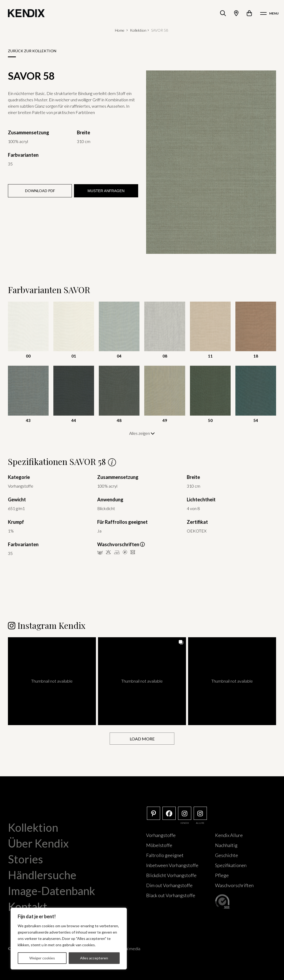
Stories (25, 859)
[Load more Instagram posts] (142, 739)
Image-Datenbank (52, 891)
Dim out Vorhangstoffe (169, 885)
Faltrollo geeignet (165, 855)
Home (120, 30)
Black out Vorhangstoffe (171, 895)
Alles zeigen (142, 433)
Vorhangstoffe (161, 835)
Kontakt (28, 907)
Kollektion (138, 30)
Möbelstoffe (159, 845)
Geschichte (227, 855)
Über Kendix (38, 843)
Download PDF (40, 191)
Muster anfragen (106, 191)
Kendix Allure (229, 835)
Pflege (222, 875)
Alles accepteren (94, 958)
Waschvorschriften (234, 885)
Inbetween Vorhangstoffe (172, 865)
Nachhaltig (226, 845)
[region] (69, 939)
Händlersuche (42, 875)
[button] (52, 681)
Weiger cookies (42, 958)
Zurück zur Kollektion (32, 51)
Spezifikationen (231, 865)
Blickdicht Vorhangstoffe (171, 875)
